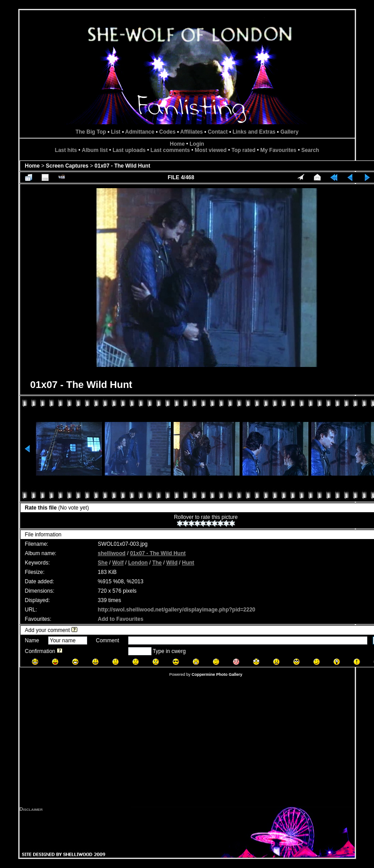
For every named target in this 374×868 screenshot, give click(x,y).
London (138, 563)
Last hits (66, 150)
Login (197, 144)
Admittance (140, 132)
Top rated (244, 150)
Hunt (188, 563)
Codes (167, 132)
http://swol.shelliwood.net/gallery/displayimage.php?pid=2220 (176, 610)
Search (310, 150)
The (157, 563)
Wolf (118, 563)
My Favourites (279, 150)
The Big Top (91, 132)
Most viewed (211, 150)
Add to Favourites (121, 619)
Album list (95, 150)
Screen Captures (67, 166)
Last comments (170, 150)
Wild (172, 563)
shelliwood (112, 553)
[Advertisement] (187, 744)
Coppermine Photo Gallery (217, 674)
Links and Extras (254, 132)
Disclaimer (31, 809)
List (116, 132)
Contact (218, 132)
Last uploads (129, 150)
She (103, 563)
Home (177, 144)
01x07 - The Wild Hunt (123, 166)
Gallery (289, 132)
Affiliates (191, 132)
